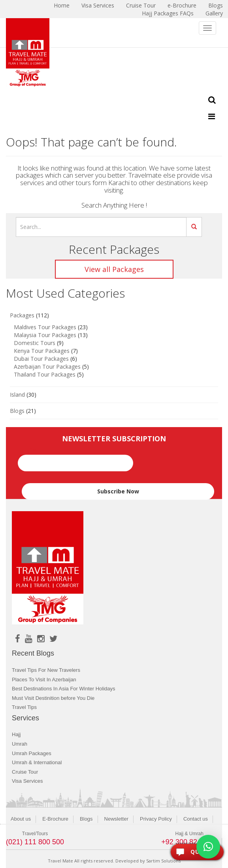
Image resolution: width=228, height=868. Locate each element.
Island (17, 395)
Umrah (20, 744)
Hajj (16, 734)
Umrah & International (37, 762)
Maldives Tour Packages (45, 327)
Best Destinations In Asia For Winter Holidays (64, 689)
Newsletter (116, 819)
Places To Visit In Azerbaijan (44, 680)
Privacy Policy (156, 819)
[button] (208, 847)
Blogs (17, 411)
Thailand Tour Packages (45, 374)
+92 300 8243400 (189, 842)
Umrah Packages (32, 753)
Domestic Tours (35, 343)
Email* (75, 459)
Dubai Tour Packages (41, 359)
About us (21, 819)
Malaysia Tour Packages (45, 335)
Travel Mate (60, 861)
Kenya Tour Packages (42, 351)
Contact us (196, 819)
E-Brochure (55, 819)
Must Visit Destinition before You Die (53, 698)
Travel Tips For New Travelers (46, 670)
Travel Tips (24, 707)
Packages (22, 315)
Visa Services (27, 781)
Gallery (214, 13)
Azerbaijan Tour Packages (47, 367)
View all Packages (114, 269)
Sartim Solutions (163, 861)
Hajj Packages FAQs (168, 13)
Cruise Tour (25, 772)
